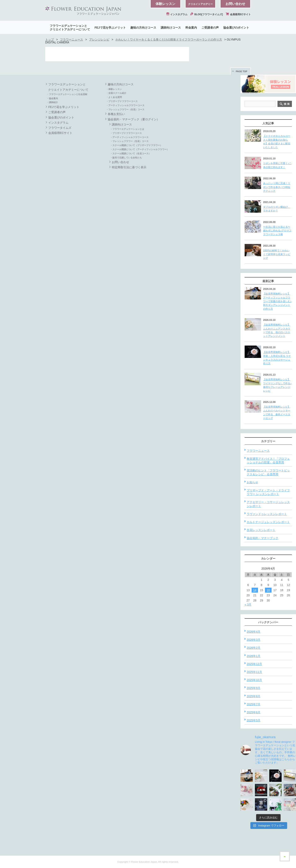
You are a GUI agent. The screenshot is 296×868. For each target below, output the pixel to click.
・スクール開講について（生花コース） (131, 153)
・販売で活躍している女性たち (126, 158)
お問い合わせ (235, 4)
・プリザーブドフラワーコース (122, 101)
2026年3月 (254, 640)
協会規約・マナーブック (262, 538)
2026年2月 (254, 648)
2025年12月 (254, 664)
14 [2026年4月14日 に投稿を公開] (255, 590)
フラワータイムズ (60, 128)
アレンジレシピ (99, 39)
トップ (50, 39)
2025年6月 (254, 712)
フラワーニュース (72, 39)
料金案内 (191, 28)
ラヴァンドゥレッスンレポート (267, 514)
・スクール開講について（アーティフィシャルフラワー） (140, 149)
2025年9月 (254, 688)
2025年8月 (254, 696)
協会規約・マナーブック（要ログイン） (134, 119)
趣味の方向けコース (143, 28)
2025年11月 (254, 672)
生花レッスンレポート (261, 530)
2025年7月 (254, 704)
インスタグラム (177, 14)
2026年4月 (254, 632)
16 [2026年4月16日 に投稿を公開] (268, 590)
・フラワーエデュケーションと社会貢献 (67, 94)
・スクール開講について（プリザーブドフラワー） (136, 145)
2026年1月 (254, 656)
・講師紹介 (52, 102)
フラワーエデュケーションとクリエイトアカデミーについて (70, 28)
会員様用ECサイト (238, 14)
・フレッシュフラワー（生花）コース (125, 109)
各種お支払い (116, 114)
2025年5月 (254, 720)
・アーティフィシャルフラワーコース (125, 105)
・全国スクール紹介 (116, 93)
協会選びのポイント (236, 28)
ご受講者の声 (210, 28)
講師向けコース (171, 28)
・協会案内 (52, 98)
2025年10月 (254, 680)
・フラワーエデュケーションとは (127, 129)
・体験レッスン (114, 89)
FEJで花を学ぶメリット (110, 28)
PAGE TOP (242, 71)
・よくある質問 (114, 97)
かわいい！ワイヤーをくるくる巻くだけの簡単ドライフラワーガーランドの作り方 (169, 39)
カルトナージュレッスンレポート (268, 522)
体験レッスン (165, 4)
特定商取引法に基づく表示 (129, 167)
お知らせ (252, 482)
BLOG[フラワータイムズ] (207, 14)
